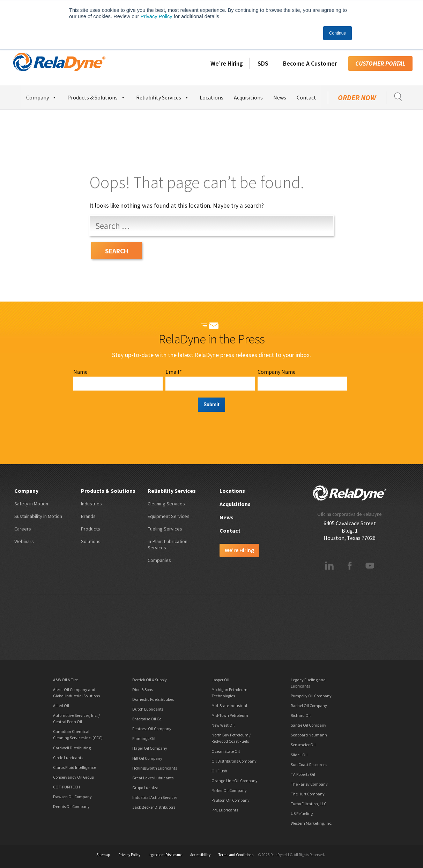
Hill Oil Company (147, 758)
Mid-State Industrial (229, 706)
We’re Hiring (227, 64)
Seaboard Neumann (309, 735)
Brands (88, 516)
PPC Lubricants (225, 810)
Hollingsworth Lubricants (155, 768)
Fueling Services (165, 529)
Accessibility (200, 855)
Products (91, 529)
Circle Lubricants (68, 758)
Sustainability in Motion (38, 516)
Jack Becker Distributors (154, 807)
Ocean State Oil (226, 751)
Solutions (91, 541)
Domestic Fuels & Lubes (153, 699)
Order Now (357, 98)
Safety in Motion (31, 504)
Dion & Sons (143, 689)
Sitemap (103, 855)
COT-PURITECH (66, 787)
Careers (23, 529)
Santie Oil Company (309, 725)
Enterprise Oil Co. (147, 719)
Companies (159, 560)
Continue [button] (337, 33)
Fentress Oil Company (152, 729)
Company (42, 97)
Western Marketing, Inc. (311, 823)
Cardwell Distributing (72, 748)
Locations (211, 97)
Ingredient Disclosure (165, 855)
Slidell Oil (299, 755)
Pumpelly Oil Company (311, 696)
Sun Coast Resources (309, 765)
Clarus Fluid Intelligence (75, 767)
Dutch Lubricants (148, 709)
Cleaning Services (166, 504)
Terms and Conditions (236, 855)
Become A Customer (310, 64)
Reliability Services (163, 97)
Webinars (24, 541)
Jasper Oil (220, 680)
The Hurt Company (308, 794)
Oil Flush (219, 771)
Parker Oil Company (229, 790)
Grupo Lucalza (145, 788)
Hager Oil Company (150, 748)
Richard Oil (301, 715)
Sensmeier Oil (303, 745)
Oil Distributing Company (234, 761)
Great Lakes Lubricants (153, 778)
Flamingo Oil (144, 738)
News (280, 97)
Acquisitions (248, 97)
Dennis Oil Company (71, 806)
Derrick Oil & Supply (150, 680)
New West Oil (223, 725)
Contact (306, 97)
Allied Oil (61, 706)
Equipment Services (169, 516)
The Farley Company (309, 784)
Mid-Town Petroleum (230, 715)
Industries (91, 504)
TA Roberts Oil (303, 774)
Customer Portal (380, 64)
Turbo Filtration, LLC (309, 804)
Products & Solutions (97, 97)
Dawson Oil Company (72, 797)
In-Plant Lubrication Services (168, 544)
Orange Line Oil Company (235, 781)
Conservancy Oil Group (73, 777)
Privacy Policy (156, 16)
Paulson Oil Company (231, 800)
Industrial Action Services (155, 797)
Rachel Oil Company (309, 706)
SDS (263, 64)
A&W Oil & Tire (65, 680)
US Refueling (302, 813)
